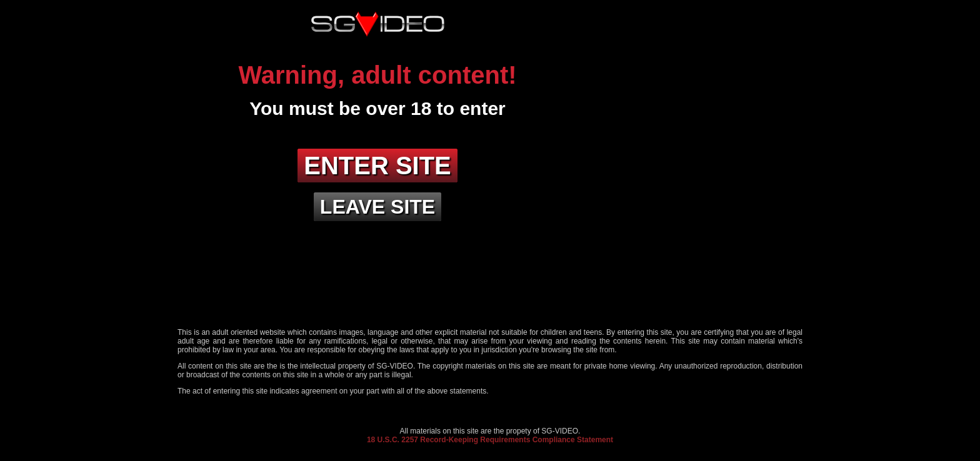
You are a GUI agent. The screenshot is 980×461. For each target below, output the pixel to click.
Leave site (377, 207)
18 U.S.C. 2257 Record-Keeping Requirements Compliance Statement (490, 440)
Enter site (377, 166)
